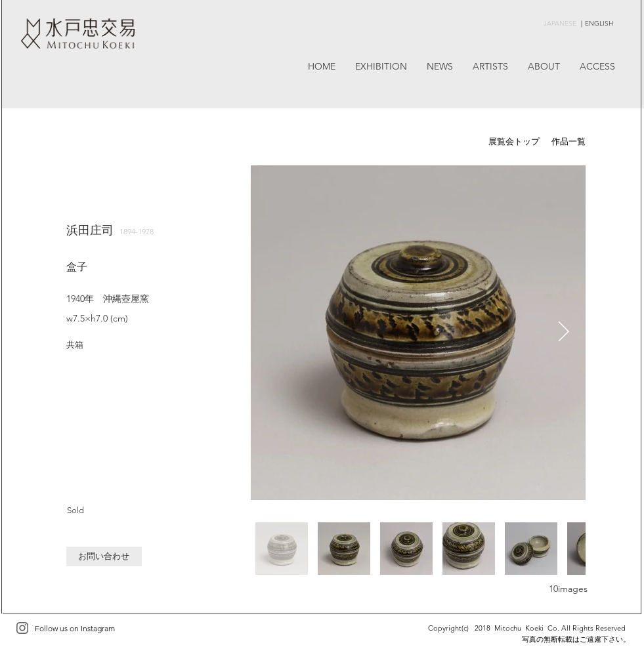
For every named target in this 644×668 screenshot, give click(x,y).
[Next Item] (564, 333)
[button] (104, 556)
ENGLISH (599, 23)
